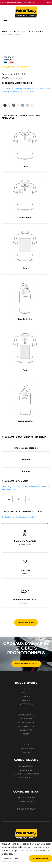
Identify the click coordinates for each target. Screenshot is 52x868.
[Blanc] (9, 105)
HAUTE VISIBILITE (26, 722)
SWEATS (26, 700)
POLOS (26, 693)
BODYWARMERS (26, 715)
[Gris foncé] (14, 105)
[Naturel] (18, 105)
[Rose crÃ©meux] (41, 105)
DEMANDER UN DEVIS (26, 623)
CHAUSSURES (26, 766)
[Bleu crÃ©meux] (36, 105)
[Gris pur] (23, 105)
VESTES (26, 696)
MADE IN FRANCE (26, 726)
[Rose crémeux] (32, 105)
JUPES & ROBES (26, 748)
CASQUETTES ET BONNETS (26, 774)
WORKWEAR (26, 730)
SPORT (26, 734)
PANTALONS (26, 719)
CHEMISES (26, 752)
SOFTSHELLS (26, 704)
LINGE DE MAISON (26, 778)
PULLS (26, 745)
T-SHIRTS (26, 689)
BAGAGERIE (26, 770)
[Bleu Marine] (5, 105)
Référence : (8, 74)
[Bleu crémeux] (27, 105)
